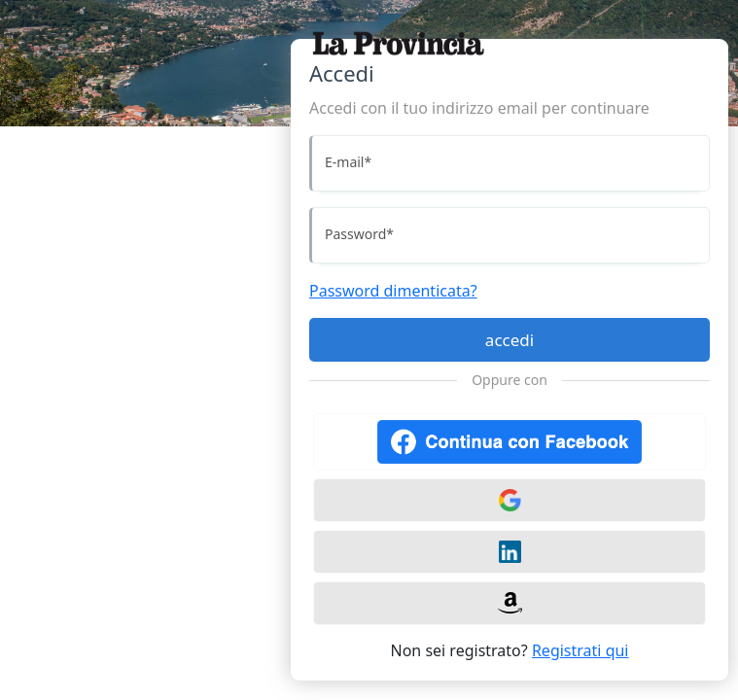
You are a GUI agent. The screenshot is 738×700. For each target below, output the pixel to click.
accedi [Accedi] (510, 340)
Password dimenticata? (393, 291)
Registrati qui (580, 650)
